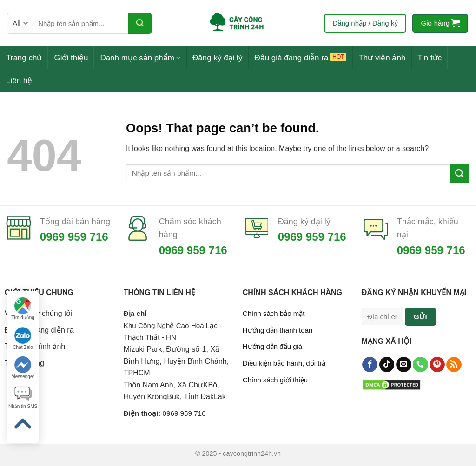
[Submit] (140, 23)
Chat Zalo (23, 338)
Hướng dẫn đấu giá (272, 346)
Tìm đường (23, 309)
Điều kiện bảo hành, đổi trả (284, 363)
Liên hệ (19, 81)
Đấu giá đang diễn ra (291, 58)
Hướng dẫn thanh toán (278, 330)
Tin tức (430, 58)
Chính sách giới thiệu (275, 380)
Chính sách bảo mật (274, 313)
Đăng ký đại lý (217, 58)
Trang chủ (24, 58)
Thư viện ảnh (382, 58)
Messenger (23, 368)
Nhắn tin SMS (23, 397)
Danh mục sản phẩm (140, 58)
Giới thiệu (71, 58)
